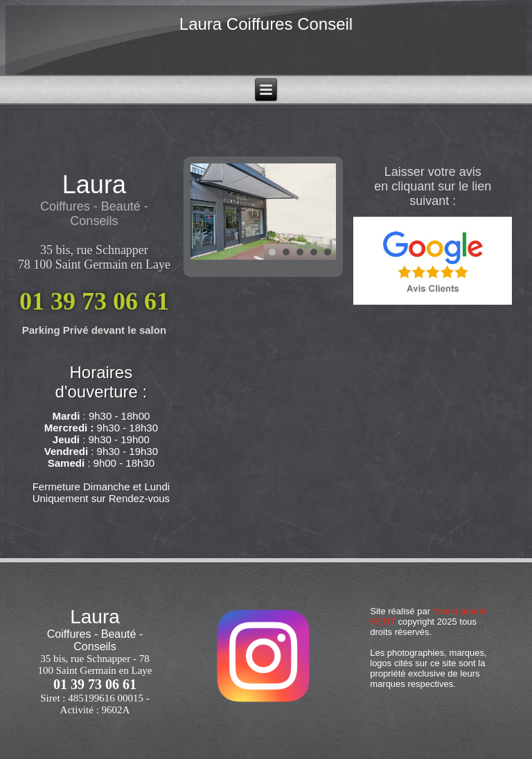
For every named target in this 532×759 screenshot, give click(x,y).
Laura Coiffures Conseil (266, 24)
